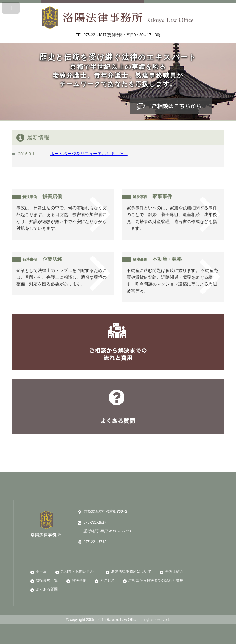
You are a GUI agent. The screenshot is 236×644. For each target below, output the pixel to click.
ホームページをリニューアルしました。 (89, 154)
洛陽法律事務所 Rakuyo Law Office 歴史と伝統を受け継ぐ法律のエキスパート (118, 15)
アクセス (107, 580)
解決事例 (79, 580)
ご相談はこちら (171, 106)
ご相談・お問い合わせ (79, 571)
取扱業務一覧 (47, 580)
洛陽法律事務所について (131, 571)
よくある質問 (118, 406)
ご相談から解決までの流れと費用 (118, 342)
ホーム (41, 571)
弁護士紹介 (174, 571)
